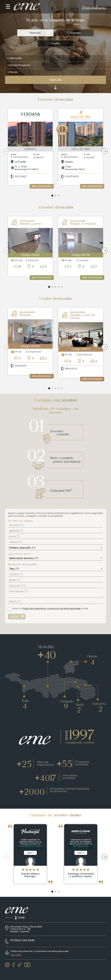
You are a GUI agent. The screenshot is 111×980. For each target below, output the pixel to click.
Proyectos (35, 33)
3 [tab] (59, 196)
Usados (55, 43)
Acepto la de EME (50, 608)
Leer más (16, 955)
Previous (7, 151)
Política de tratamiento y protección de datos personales (52, 608)
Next (104, 151)
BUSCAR (56, 80)
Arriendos (76, 33)
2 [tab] (55, 196)
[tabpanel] (30, 148)
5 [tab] (62, 287)
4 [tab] (59, 287)
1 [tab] (52, 196)
